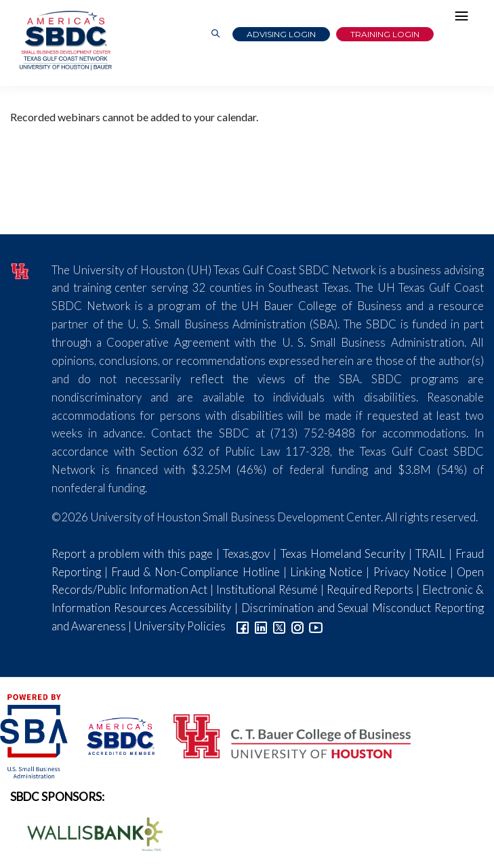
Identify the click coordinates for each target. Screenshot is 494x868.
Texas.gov (246, 554)
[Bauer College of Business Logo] (284, 735)
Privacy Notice (410, 572)
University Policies (180, 626)
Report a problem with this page (132, 554)
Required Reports (370, 589)
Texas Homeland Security (343, 554)
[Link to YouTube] (316, 626)
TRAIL (430, 554)
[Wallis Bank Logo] (87, 832)
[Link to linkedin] (261, 626)
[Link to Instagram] (297, 626)
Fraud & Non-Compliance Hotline (195, 572)
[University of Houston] (21, 270)
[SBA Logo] (35, 735)
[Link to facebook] (243, 626)
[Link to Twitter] (279, 626)
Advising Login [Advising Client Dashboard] (281, 34)
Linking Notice (326, 572)
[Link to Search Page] (215, 34)
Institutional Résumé (267, 589)
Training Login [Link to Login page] (385, 34)
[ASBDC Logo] (113, 735)
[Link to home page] (64, 41)
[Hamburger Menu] (465, 19)
